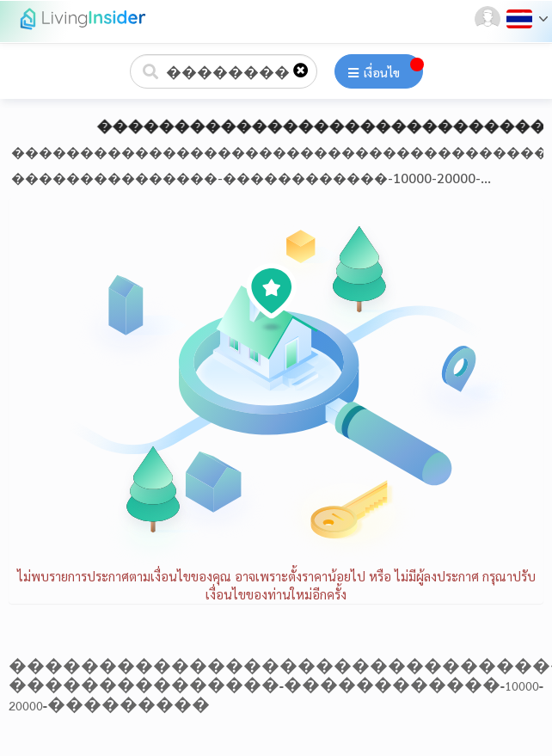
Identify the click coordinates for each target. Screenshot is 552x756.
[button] (489, 19)
